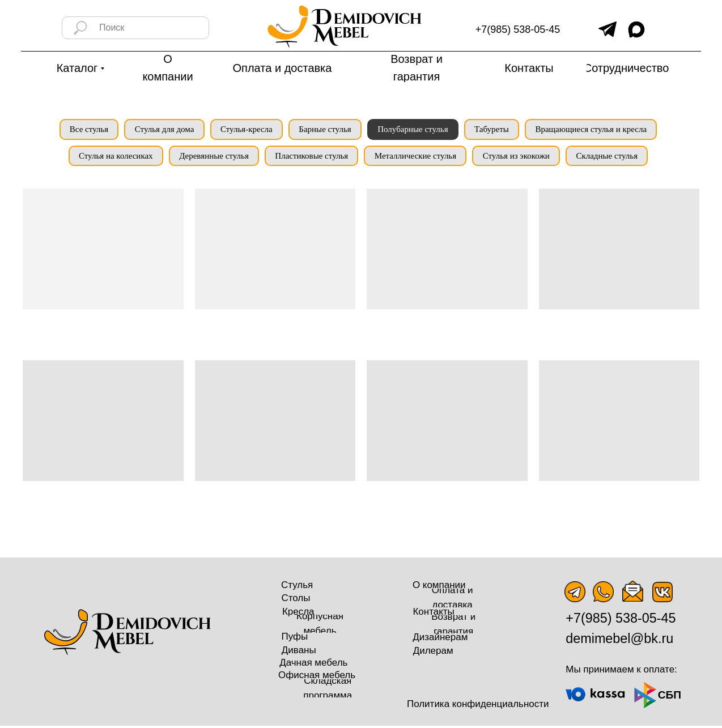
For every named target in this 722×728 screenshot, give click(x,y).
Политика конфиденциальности (478, 707)
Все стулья (83, 130)
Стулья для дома (161, 130)
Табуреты (496, 130)
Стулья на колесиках (111, 157)
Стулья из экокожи (519, 157)
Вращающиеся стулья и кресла (597, 130)
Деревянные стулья (211, 157)
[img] (608, 29)
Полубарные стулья (415, 130)
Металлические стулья (416, 157)
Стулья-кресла (244, 130)
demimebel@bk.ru (619, 641)
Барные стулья (325, 130)
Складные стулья (612, 157)
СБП (670, 698)
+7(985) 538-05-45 (518, 29)
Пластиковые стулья (311, 157)
